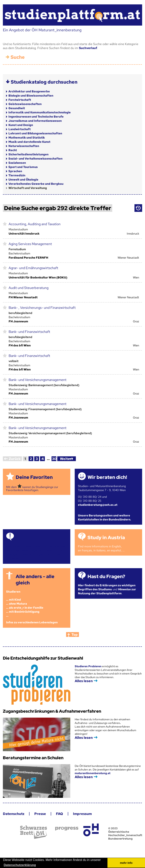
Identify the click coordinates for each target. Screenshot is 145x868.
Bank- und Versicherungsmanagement (38, 380)
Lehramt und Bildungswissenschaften (35, 133)
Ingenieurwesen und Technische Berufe (36, 117)
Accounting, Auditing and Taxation (35, 224)
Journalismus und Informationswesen (35, 121)
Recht (13, 150)
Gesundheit (17, 108)
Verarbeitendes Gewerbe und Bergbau (36, 184)
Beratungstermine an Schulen (33, 758)
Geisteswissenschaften (25, 104)
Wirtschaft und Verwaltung (28, 188)
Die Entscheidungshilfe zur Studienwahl (43, 658)
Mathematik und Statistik (27, 138)
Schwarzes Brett (34, 832)
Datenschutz (14, 814)
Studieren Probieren (88, 666)
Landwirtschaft (20, 129)
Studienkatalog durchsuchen (44, 82)
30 (54, 459)
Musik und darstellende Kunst (29, 142)
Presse (40, 814)
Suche (18, 57)
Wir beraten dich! (107, 477)
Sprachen (15, 171)
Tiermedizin (17, 175)
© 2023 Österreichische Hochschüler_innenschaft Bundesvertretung (125, 833)
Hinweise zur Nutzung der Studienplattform (107, 591)
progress (67, 829)
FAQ (59, 814)
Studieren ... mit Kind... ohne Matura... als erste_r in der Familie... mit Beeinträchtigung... (25, 604)
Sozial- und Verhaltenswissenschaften (35, 159)
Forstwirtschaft (20, 100)
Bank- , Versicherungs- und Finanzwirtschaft (42, 308)
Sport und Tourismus (23, 167)
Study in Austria (106, 538)
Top (75, 634)
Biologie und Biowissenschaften (31, 96)
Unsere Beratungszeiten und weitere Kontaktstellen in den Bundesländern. (104, 517)
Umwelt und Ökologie (23, 180)
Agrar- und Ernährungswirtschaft (33, 268)
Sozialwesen (17, 163)
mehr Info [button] (126, 863)
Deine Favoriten (34, 477)
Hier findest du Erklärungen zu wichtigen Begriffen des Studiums (107, 587)
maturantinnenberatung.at (93, 773)
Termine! (26, 538)
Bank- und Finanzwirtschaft (29, 332)
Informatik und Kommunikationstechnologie (40, 112)
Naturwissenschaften (24, 146)
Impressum (82, 814)
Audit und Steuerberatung (29, 288)
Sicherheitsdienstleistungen (28, 154)
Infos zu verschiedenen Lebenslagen (32, 622)
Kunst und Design (21, 125)
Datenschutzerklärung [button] (20, 865)
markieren (5, 224)
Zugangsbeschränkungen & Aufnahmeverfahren (52, 711)
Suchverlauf (88, 48)
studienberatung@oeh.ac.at (98, 505)
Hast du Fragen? (106, 576)
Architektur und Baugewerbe (29, 91)
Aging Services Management (30, 244)
